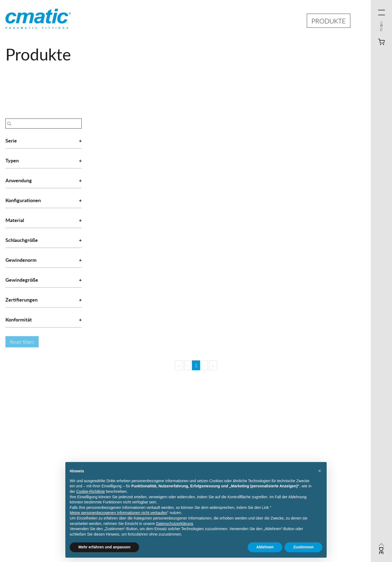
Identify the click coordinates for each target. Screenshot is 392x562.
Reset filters (22, 342)
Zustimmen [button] (303, 547)
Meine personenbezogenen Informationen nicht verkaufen (118, 513)
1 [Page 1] (196, 365)
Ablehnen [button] (265, 547)
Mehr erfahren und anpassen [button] (104, 547)
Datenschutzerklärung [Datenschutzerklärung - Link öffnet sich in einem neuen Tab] (174, 524)
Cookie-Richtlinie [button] (91, 491)
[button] (320, 471)
